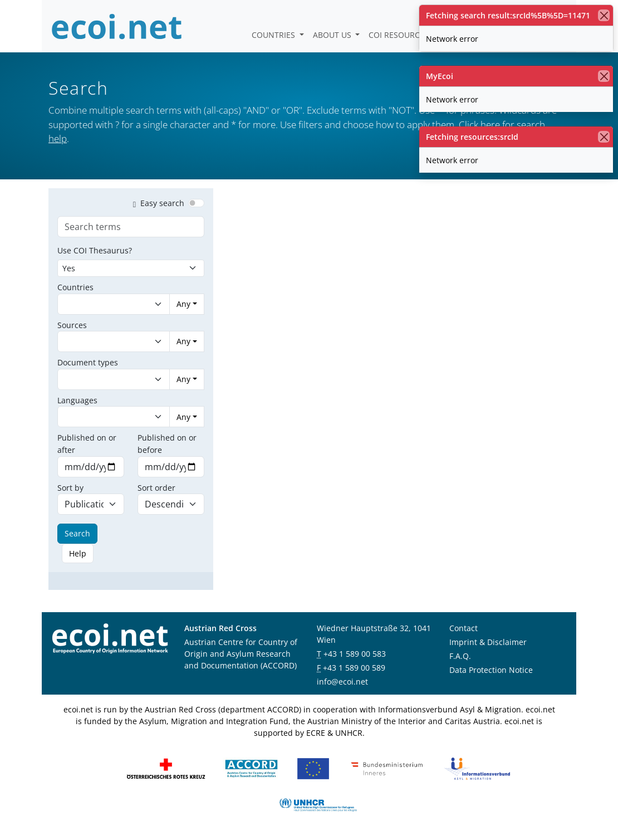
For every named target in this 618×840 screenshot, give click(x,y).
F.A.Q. (460, 656)
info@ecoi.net (342, 682)
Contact (463, 628)
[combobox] (102, 304)
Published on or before (167, 444)
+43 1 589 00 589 (354, 668)
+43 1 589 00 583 (355, 654)
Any (183, 304)
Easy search (156, 203)
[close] (604, 15)
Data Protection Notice (491, 670)
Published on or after (87, 444)
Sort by (70, 488)
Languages (77, 400)
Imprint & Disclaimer (488, 642)
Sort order (156, 488)
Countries (274, 35)
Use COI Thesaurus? (95, 250)
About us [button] (333, 35)
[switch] (196, 203)
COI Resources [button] (400, 35)
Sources (72, 325)
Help (78, 553)
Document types (88, 362)
